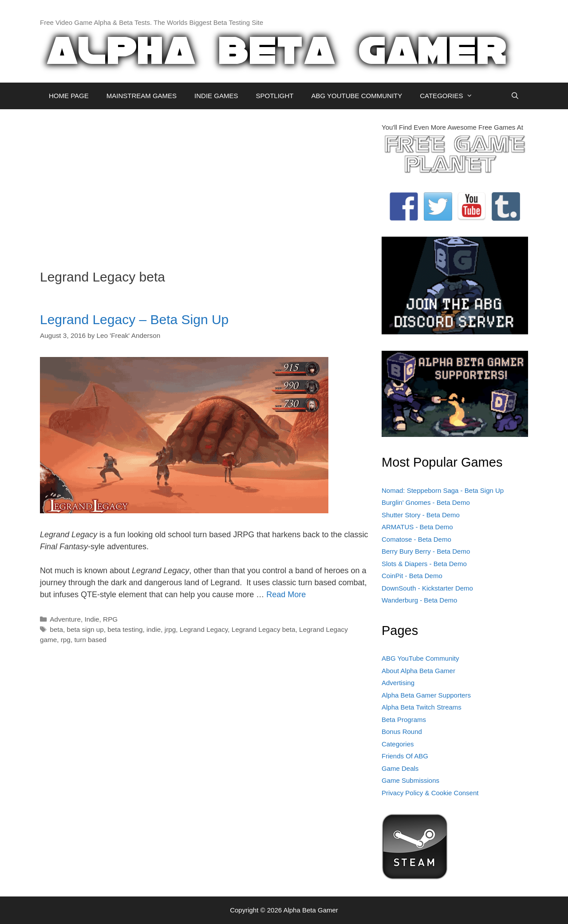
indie (154, 629)
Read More (286, 595)
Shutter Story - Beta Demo (421, 515)
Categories (398, 744)
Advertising (398, 683)
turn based (90, 640)
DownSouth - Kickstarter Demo (427, 588)
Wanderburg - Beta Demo (419, 600)
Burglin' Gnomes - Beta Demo (426, 502)
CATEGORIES (451, 96)
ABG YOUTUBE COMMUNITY (357, 96)
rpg (66, 640)
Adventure (65, 619)
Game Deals (400, 768)
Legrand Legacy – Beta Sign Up (134, 319)
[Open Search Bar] (515, 96)
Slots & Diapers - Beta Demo (424, 564)
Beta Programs (404, 720)
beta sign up (85, 629)
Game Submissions (410, 780)
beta (56, 629)
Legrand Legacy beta (264, 629)
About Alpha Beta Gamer (418, 671)
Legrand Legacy (204, 629)
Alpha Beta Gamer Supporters (426, 695)
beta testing (125, 629)
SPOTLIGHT (274, 96)
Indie (92, 619)
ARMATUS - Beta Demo (417, 527)
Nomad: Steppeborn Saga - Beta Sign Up (443, 490)
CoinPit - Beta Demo (412, 576)
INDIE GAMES (216, 96)
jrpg (170, 629)
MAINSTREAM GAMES (142, 96)
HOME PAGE (69, 96)
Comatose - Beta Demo (416, 539)
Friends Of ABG (405, 756)
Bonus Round (402, 732)
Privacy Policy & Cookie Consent (430, 793)
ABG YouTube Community (420, 658)
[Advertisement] (204, 185)
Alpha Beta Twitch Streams (422, 707)
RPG (110, 619)
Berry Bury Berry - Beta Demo (426, 551)
